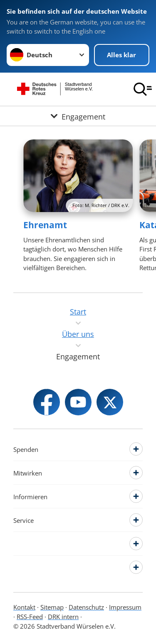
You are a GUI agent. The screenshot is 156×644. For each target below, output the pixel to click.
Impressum (125, 607)
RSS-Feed (30, 617)
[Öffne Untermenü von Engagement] (78, 116)
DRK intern (63, 617)
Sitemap (52, 607)
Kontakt (24, 607)
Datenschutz (86, 607)
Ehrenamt (45, 225)
